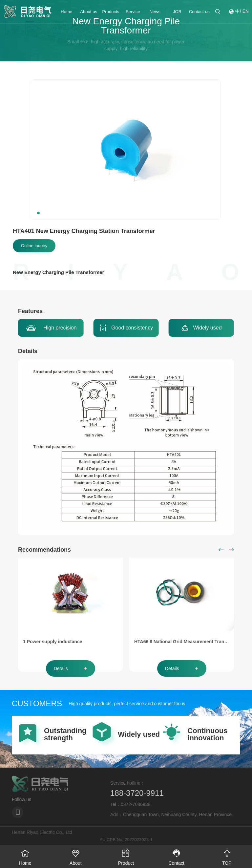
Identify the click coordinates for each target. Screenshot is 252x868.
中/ (238, 13)
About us (88, 13)
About (76, 855)
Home (66, 13)
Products (111, 13)
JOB (177, 13)
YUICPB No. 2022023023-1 (126, 839)
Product (126, 855)
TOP (227, 855)
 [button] (221, 550)
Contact (177, 855)
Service (133, 13)
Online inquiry (34, 246)
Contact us (199, 13)
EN (246, 13)
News (155, 13)
